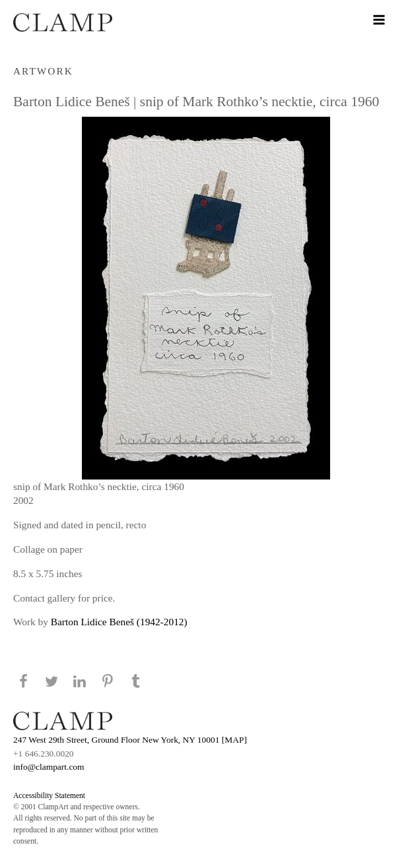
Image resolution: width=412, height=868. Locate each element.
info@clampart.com (49, 767)
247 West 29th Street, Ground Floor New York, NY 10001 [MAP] (130, 740)
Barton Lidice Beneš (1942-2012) (119, 622)
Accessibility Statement (49, 795)
